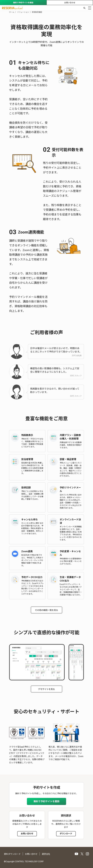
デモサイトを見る (47, 689)
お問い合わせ (70, 3)
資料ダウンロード (12, 854)
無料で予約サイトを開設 (23, 3)
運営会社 (46, 854)
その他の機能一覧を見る (47, 610)
